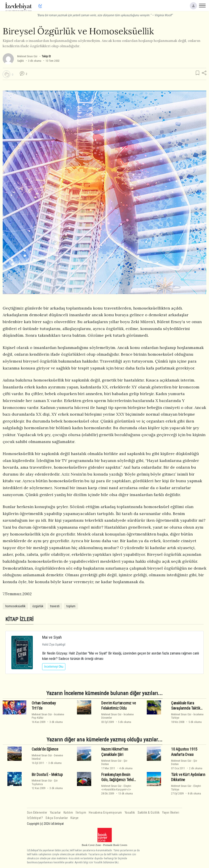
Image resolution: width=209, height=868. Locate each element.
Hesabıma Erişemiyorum (105, 813)
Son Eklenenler (37, 813)
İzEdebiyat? (35, 818)
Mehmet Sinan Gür (27, 56)
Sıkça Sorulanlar (57, 818)
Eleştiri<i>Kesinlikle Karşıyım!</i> (116, 788)
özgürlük (38, 606)
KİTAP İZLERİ (19, 619)
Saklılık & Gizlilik (149, 813)
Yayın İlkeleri (171, 813)
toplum (71, 606)
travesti (55, 606)
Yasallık (130, 813)
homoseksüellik (15, 606)
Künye (75, 818)
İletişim (81, 813)
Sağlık (21, 61)
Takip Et (46, 56)
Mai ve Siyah (52, 637)
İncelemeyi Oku (54, 667)
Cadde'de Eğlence (45, 749)
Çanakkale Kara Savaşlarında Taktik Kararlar (186, 708)
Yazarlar (55, 813)
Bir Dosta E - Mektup (47, 775)
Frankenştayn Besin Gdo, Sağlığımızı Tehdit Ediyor (118, 780)
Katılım (68, 813)
